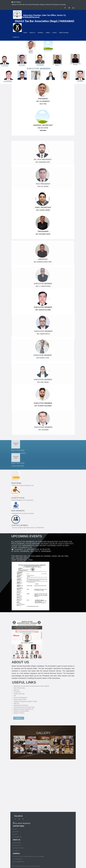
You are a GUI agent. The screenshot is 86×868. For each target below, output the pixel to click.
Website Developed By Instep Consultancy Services (26, 866)
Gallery (48, 33)
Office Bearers (18, 843)
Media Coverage (64, 33)
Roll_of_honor (18, 845)
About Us (33, 33)
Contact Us (16, 37)
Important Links (18, 837)
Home (26, 33)
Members (41, 33)
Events (55, 33)
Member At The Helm (19, 848)
